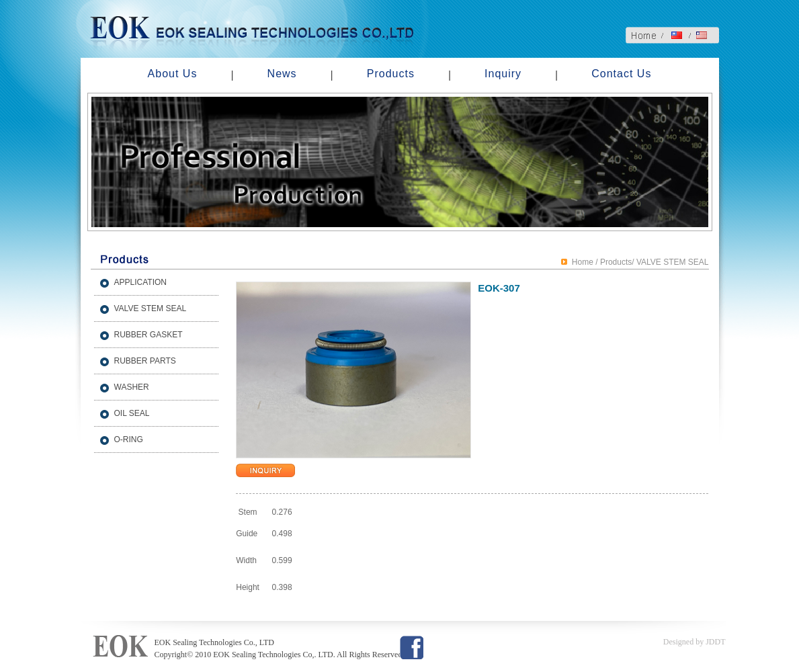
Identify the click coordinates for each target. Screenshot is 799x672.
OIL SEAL (132, 413)
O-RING (129, 439)
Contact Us (621, 74)
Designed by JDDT (695, 642)
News (282, 74)
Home (583, 262)
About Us (173, 74)
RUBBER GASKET (149, 335)
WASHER (132, 387)
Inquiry (503, 74)
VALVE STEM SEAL (151, 308)
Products (391, 74)
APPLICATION (140, 282)
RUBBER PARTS (145, 361)
